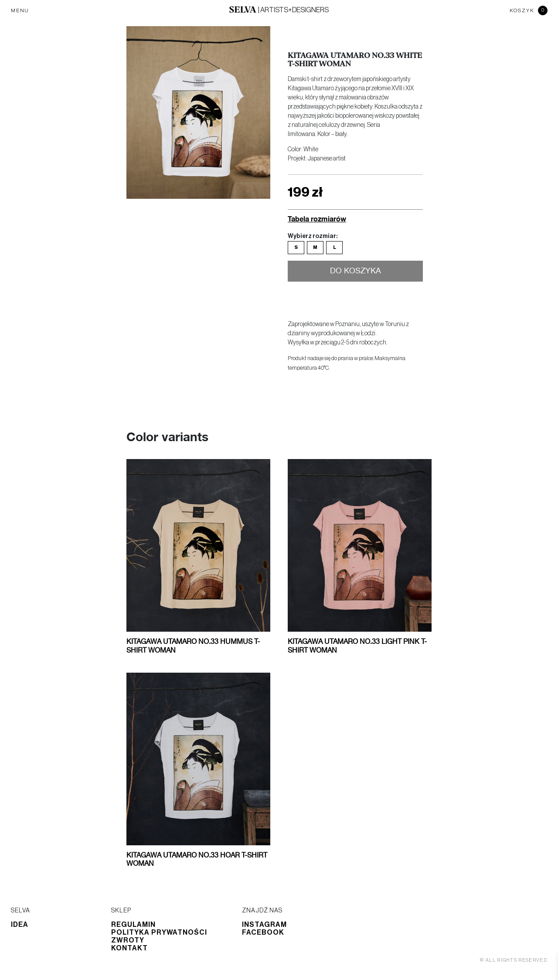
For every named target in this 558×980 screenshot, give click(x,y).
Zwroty (128, 940)
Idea (20, 925)
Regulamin (133, 925)
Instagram (264, 925)
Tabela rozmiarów (317, 219)
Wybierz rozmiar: (313, 236)
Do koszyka (356, 271)
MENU (20, 10)
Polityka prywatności (159, 932)
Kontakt (129, 948)
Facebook (263, 932)
